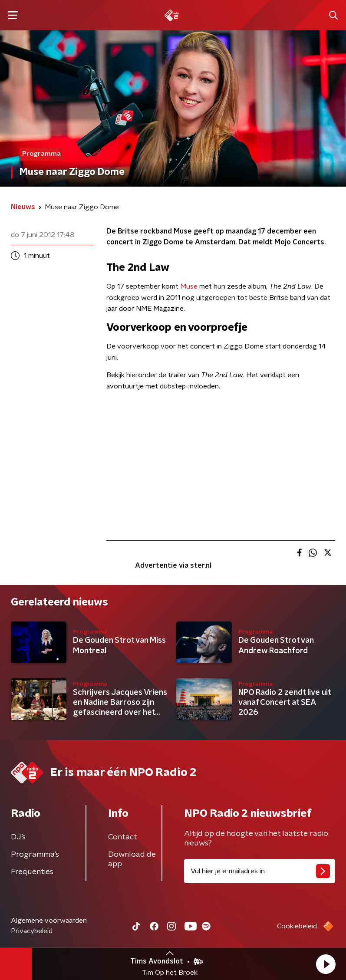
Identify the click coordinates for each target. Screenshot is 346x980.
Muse (190, 286)
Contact (123, 837)
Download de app (132, 859)
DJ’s (18, 837)
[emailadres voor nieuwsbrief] (260, 871)
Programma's (35, 855)
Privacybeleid (32, 931)
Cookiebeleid (297, 926)
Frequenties (32, 872)
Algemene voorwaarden (49, 921)
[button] (326, 964)
